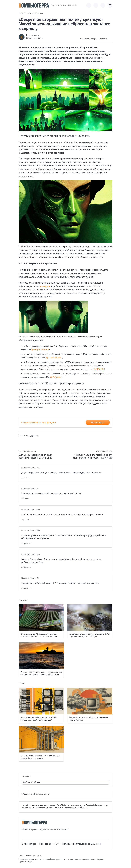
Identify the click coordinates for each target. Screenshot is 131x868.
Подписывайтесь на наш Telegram (39, 422)
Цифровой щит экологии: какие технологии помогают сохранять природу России (62, 514)
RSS (57, 844)
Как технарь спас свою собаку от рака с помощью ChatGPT (51, 494)
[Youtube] (28, 836)
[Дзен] (38, 836)
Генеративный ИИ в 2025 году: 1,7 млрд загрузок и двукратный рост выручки (60, 583)
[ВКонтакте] (24, 836)
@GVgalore (56, 377)
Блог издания (45, 844)
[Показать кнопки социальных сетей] (89, 5)
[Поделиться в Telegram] (25, 440)
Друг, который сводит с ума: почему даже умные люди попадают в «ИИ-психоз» (62, 473)
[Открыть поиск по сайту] (103, 5)
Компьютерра (32, 35)
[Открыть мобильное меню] (110, 5)
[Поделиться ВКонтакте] (20, 440)
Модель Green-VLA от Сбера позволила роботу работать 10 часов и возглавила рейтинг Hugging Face (62, 561)
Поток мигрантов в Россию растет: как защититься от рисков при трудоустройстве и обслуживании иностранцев (64, 537)
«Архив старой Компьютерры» (36, 794)
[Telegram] (33, 836)
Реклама (66, 844)
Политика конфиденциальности (87, 844)
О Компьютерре (29, 844)
